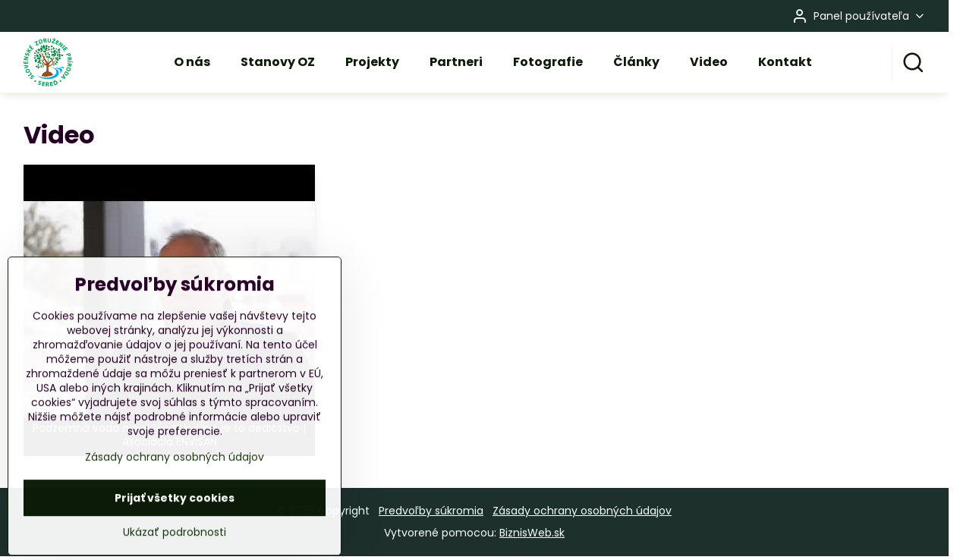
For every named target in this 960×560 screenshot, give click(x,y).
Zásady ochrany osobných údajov (582, 511)
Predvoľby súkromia (431, 511)
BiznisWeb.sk (532, 533)
